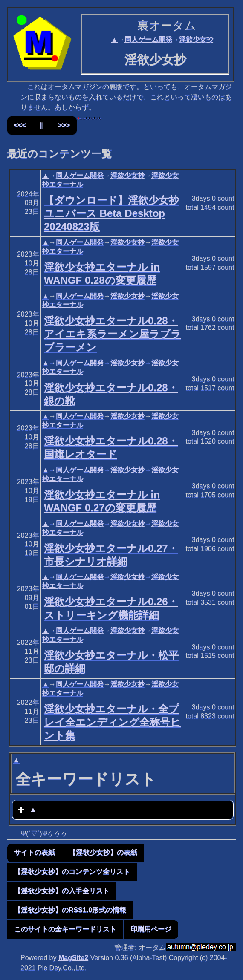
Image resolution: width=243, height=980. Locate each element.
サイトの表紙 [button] (35, 852)
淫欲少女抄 (196, 39)
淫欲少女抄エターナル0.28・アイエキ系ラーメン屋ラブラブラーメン (113, 334)
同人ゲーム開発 (148, 39)
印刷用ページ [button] (151, 929)
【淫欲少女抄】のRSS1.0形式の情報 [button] (70, 910)
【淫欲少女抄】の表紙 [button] (103, 852)
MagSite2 (73, 958)
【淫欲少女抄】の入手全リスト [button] (62, 891)
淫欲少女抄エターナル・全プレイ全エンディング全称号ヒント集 (112, 722)
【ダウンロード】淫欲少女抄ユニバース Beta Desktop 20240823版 (111, 213)
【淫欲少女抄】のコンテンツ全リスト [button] (72, 872)
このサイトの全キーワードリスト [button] (65, 929)
